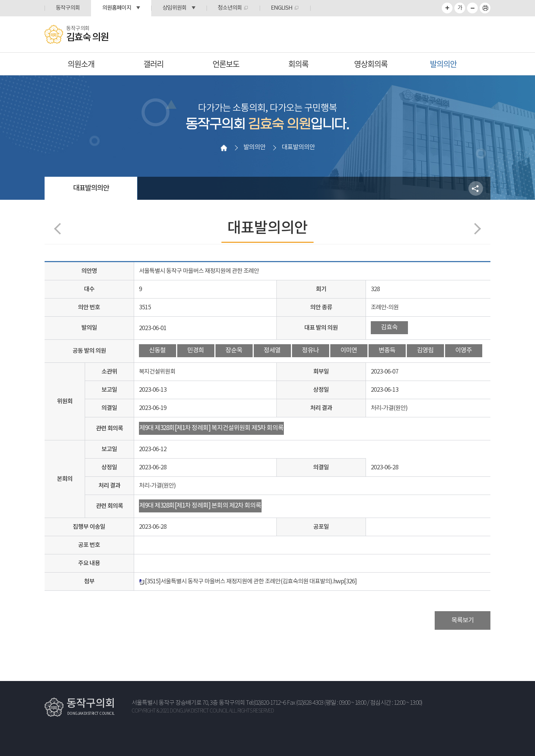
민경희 (196, 351)
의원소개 (81, 64)
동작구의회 (68, 8)
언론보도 (226, 64)
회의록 (298, 64)
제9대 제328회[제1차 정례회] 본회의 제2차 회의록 (200, 506)
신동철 (157, 351)
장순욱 (234, 351)
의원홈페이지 (117, 8)
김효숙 (389, 328)
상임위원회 (174, 8)
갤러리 (153, 64)
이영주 (463, 351)
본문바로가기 (0, 0)
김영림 (425, 351)
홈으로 (224, 148)
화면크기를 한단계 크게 (447, 8)
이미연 (349, 351)
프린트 (485, 8)
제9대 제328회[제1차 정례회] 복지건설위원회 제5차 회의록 (211, 428)
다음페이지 (475, 229)
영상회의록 (371, 64)
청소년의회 (230, 8)
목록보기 (463, 620)
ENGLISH (282, 8)
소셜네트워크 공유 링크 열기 (476, 188)
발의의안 (443, 64)
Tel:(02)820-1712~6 (266, 703)
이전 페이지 (60, 229)
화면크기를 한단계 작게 (472, 8)
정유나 (310, 351)
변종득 (387, 351)
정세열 (272, 351)
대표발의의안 (91, 188)
